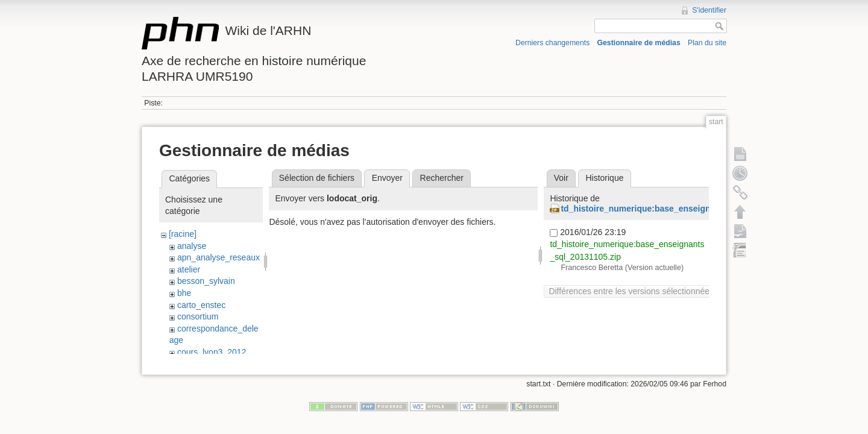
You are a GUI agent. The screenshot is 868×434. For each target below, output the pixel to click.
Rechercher (442, 178)
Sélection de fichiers (317, 178)
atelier (189, 269)
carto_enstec (201, 305)
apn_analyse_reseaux (219, 257)
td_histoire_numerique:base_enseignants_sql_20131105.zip (681, 209)
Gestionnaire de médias (639, 43)
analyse (192, 246)
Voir (561, 178)
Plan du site (707, 43)
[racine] (183, 234)
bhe (184, 293)
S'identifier (709, 10)
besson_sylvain (206, 281)
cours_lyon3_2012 (212, 352)
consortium (198, 316)
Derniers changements (552, 43)
